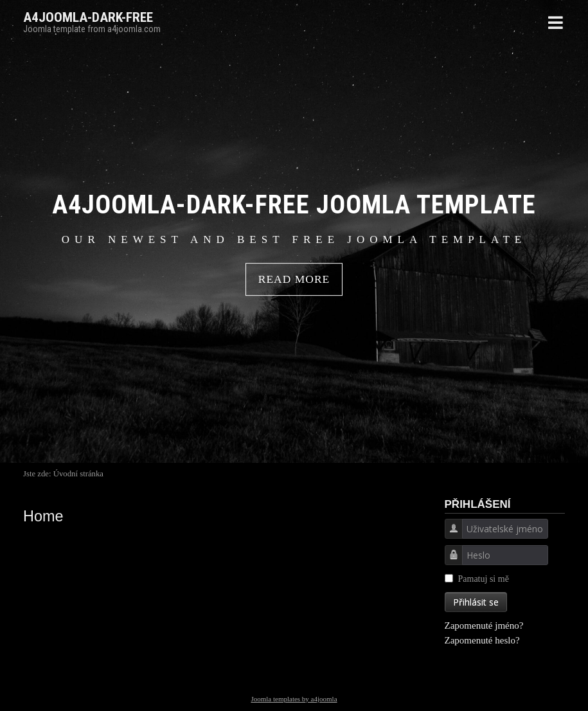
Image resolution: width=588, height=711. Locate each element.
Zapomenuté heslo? (482, 640)
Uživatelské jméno (449, 536)
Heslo (449, 562)
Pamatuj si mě (484, 579)
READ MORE (294, 280)
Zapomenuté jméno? (484, 625)
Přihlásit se (476, 602)
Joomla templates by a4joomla (294, 699)
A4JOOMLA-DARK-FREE (88, 17)
